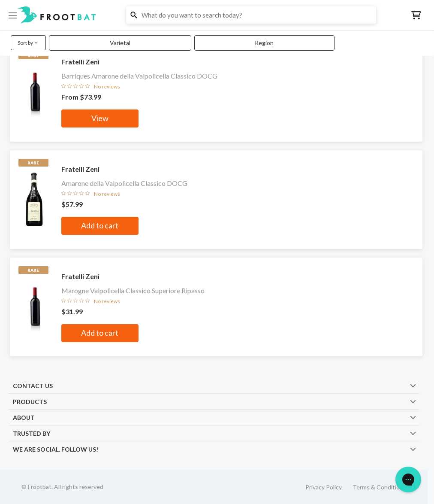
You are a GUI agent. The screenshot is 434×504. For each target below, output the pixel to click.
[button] (217, 15)
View (100, 118)
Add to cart (100, 225)
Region (264, 43)
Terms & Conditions (379, 487)
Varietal (120, 43)
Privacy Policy (324, 487)
